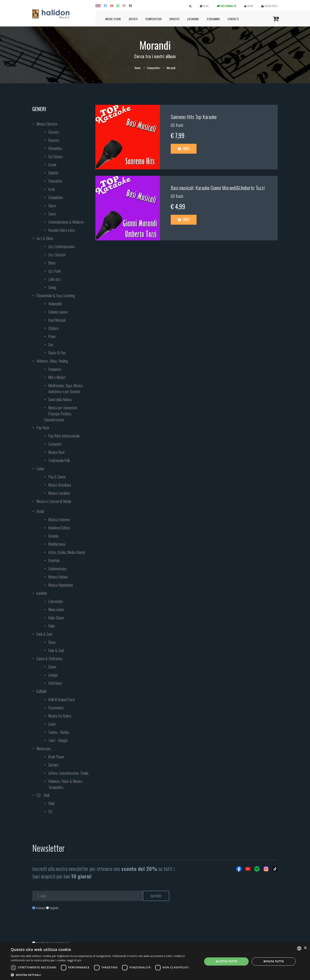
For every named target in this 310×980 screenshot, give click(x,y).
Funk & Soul (44, 634)
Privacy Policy (58, 943)
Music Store (113, 19)
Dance (52, 667)
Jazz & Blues (45, 238)
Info (184, 148)
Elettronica (55, 683)
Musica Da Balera (60, 716)
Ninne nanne (56, 609)
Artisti (133, 19)
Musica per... (44, 748)
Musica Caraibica (59, 493)
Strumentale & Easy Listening (56, 295)
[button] (104, 975)
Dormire (53, 765)
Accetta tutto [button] (226, 961)
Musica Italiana (58, 577)
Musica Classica (47, 124)
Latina (40, 468)
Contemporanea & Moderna (66, 222)
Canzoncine (56, 601)
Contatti (233, 19)
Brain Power (56, 757)
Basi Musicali (57, 320)
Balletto (53, 173)
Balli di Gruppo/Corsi (61, 699)
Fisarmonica (56, 708)
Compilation (56, 197)
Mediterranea (57, 544)
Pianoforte (55, 181)
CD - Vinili (43, 795)
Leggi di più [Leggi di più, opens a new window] (74, 960)
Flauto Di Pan (57, 353)
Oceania (53, 536)
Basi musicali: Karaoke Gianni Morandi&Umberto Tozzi (218, 188)
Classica (54, 132)
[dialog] (155, 961)
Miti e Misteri (57, 377)
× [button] (305, 948)
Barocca (54, 140)
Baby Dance (56, 618)
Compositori (153, 19)
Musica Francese (59, 519)
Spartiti (174, 19)
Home (138, 68)
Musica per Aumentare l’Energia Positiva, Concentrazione (61, 414)
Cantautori (55, 444)
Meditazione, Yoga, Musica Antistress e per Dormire (65, 388)
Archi (52, 189)
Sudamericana (57, 569)
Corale (52, 165)
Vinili (51, 803)
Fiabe (52, 626)
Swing (52, 287)
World (40, 511)
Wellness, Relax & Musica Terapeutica (65, 784)
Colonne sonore (58, 312)
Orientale (54, 560)
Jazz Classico (57, 255)
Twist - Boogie (58, 740)
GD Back (177, 125)
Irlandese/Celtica (59, 528)
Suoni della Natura (60, 399)
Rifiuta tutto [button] (274, 961)
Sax (51, 345)
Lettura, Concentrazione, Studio (68, 773)
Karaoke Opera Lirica (62, 230)
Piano (52, 336)
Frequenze (55, 369)
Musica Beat (56, 452)
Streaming (213, 19)
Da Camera (55, 156)
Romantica (55, 148)
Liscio (52, 724)
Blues (52, 263)
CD (50, 812)
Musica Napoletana (60, 585)
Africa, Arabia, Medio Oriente (67, 552)
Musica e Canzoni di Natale (54, 501)
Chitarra (53, 328)
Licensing (193, 19)
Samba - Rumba (59, 732)
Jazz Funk (54, 271)
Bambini (42, 593)
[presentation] (65, 927)
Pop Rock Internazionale (64, 436)
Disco (52, 642)
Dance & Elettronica (49, 658)
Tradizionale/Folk (59, 460)
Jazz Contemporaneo (61, 246)
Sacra (52, 214)
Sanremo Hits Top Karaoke (194, 117)
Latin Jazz (55, 279)
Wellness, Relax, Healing (52, 361)
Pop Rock (43, 428)
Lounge (53, 675)
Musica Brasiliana (60, 485)
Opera (52, 206)
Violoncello (55, 304)
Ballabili (41, 691)
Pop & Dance (57, 477)
